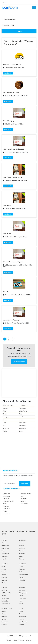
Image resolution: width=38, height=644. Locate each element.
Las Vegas (22, 590)
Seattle (4, 575)
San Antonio (5, 548)
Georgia (4, 559)
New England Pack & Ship (13, 177)
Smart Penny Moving (11, 93)
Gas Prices (6, 499)
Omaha (21, 608)
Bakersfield (5, 622)
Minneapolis (23, 617)
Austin (21, 556)
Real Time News (8, 405)
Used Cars (6, 514)
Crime (5, 420)
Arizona (21, 559)
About (9, 640)
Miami (21, 611)
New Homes (23, 423)
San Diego (22, 548)
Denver (21, 577)
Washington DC (24, 575)
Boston (21, 572)
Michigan (4, 583)
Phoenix (21, 545)
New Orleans (23, 622)
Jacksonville (23, 554)
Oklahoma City (6, 593)
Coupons (6, 408)
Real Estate (22, 428)
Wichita (4, 619)
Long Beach (22, 598)
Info (4, 426)
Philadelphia (5, 545)
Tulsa (21, 614)
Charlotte (4, 566)
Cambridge (6, 494)
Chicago (4, 543)
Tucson (4, 596)
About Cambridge (8, 501)
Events (21, 420)
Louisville (4, 580)
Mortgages (6, 417)
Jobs (4, 411)
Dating (5, 431)
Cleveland (4, 614)
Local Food (6, 496)
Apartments (23, 408)
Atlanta (21, 604)
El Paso (4, 569)
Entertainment (23, 405)
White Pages (23, 426)
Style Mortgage (9, 121)
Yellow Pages (23, 411)
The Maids (7, 205)
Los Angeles (23, 540)
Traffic (21, 431)
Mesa (21, 601)
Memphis (22, 569)
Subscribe (25, 484)
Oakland (4, 617)
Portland (4, 590)
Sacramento (5, 598)
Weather (22, 417)
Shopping (6, 428)
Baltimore (4, 572)
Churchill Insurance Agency (13, 262)
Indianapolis (5, 554)
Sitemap (29, 640)
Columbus (5, 564)
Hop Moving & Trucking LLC (14, 149)
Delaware (22, 583)
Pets (20, 414)
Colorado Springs (7, 608)
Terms (22, 640)
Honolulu (4, 625)
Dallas (3, 551)
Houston (22, 543)
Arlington (22, 619)
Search (20, 31)
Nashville (4, 577)
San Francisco (6, 556)
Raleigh (4, 611)
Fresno (21, 596)
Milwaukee (22, 580)
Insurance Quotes (26, 494)
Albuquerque (23, 593)
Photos (5, 414)
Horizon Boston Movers (12, 64)
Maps (5, 504)
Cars (4, 423)
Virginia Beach (6, 604)
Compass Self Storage (12, 320)
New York (4, 540)
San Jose (22, 551)
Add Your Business (19, 362)
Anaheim (22, 625)
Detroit (21, 566)
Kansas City (5, 601)
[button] (34, 8)
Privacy (15, 640)
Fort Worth (22, 564)
